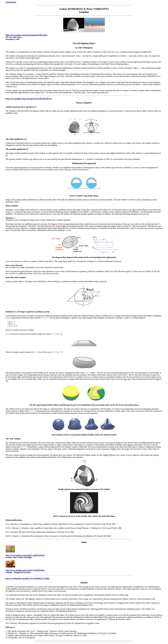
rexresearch (11, 2)
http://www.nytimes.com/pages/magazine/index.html (26, 35)
